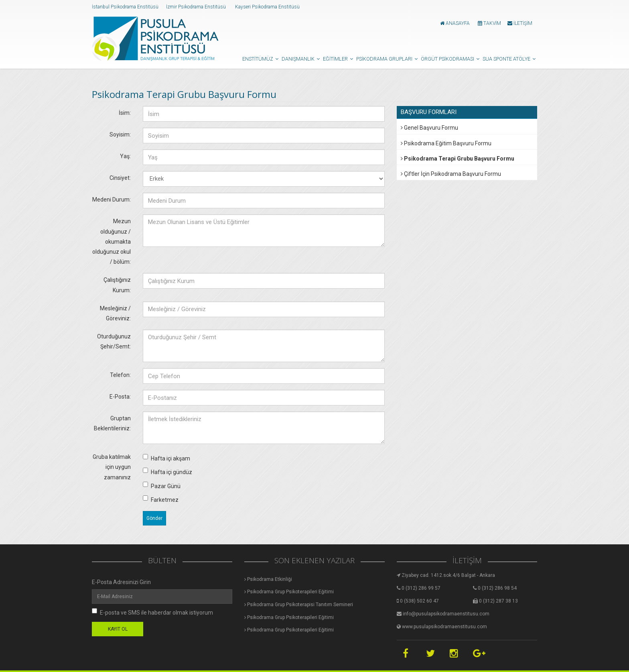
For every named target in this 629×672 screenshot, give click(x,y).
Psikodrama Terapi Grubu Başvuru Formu (458, 159)
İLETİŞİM (520, 23)
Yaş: (125, 156)
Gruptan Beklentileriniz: (112, 423)
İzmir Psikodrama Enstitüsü (197, 7)
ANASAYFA (455, 23)
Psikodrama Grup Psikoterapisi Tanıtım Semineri (299, 605)
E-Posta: (120, 397)
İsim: (125, 113)
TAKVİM (489, 23)
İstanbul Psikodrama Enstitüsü (126, 7)
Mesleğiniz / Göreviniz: (115, 313)
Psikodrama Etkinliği (268, 579)
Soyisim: (120, 134)
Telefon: (120, 375)
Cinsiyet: (120, 178)
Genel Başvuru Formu (429, 128)
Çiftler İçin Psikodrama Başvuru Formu (451, 174)
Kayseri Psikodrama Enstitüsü (268, 7)
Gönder (154, 518)
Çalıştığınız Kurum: (117, 285)
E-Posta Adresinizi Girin (121, 582)
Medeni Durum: (112, 200)
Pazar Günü (162, 486)
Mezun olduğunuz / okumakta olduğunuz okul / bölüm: (112, 241)
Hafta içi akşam (166, 458)
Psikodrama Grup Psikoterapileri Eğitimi (289, 592)
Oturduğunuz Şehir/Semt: (114, 341)
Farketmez (161, 499)
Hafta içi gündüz (167, 471)
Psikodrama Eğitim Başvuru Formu (446, 143)
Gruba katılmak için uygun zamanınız (112, 467)
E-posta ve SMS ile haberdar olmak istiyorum (152, 612)
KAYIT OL (118, 629)
